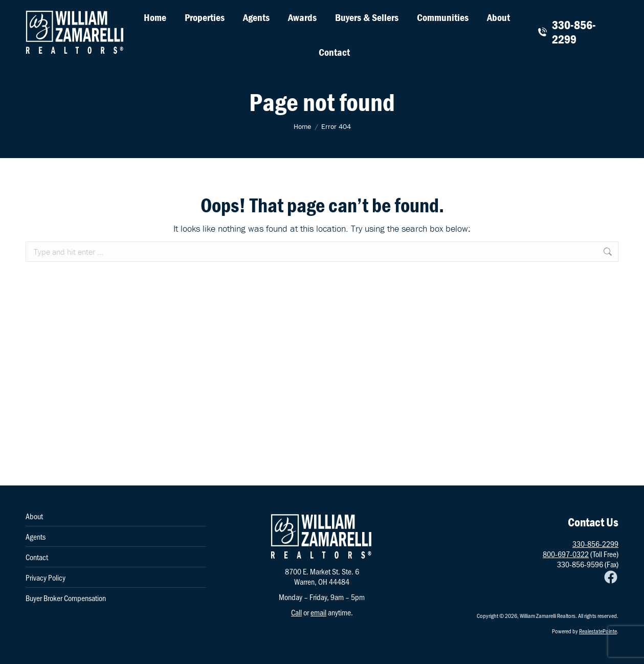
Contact (37, 557)
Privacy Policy (46, 578)
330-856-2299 (567, 32)
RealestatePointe (598, 631)
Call (296, 612)
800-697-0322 (566, 554)
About (34, 516)
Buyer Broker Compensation (66, 598)
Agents (36, 537)
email (318, 612)
